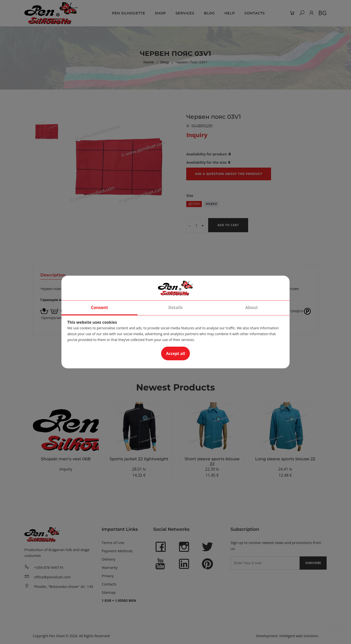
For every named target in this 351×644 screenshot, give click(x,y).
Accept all (175, 354)
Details (175, 308)
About (252, 308)
